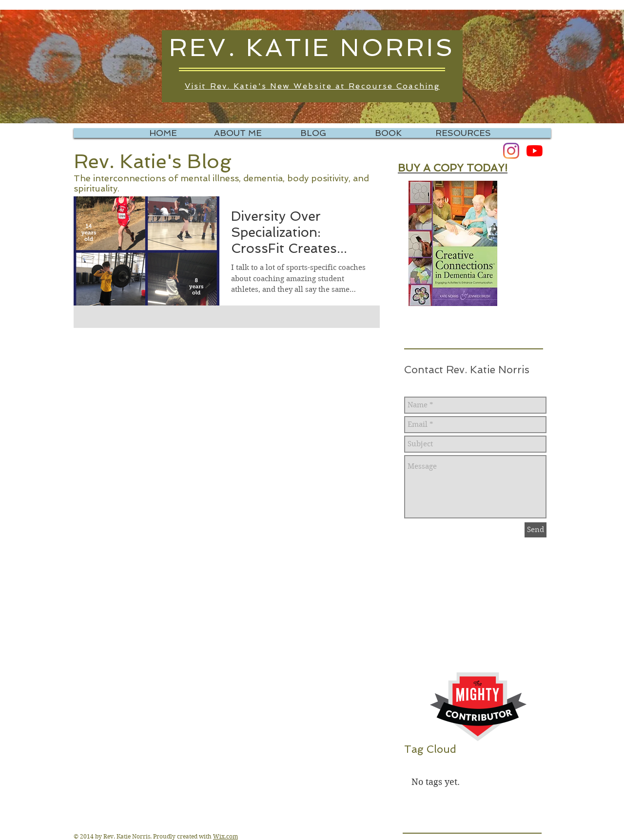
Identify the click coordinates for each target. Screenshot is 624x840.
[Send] (536, 530)
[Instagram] (511, 151)
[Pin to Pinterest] (97, 360)
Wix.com (225, 836)
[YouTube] (535, 151)
